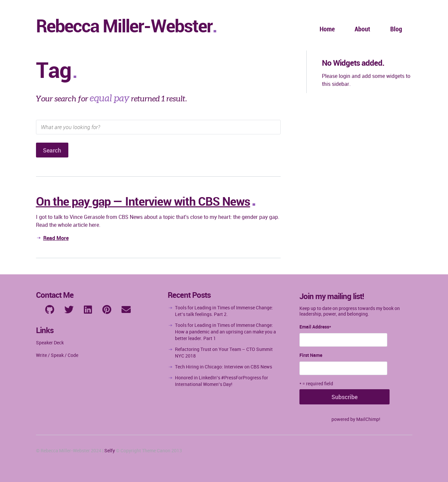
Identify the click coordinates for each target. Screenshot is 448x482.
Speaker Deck (50, 343)
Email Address (315, 327)
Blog (396, 29)
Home (327, 29)
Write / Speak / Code (57, 355)
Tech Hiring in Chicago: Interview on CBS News (224, 367)
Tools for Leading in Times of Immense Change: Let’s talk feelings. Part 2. (224, 311)
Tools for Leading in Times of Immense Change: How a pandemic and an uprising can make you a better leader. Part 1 (225, 332)
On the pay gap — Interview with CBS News (143, 201)
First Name (311, 355)
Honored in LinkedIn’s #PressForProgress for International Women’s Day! (222, 381)
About (362, 29)
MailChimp (368, 419)
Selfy (110, 450)
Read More (56, 238)
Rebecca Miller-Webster (124, 26)
